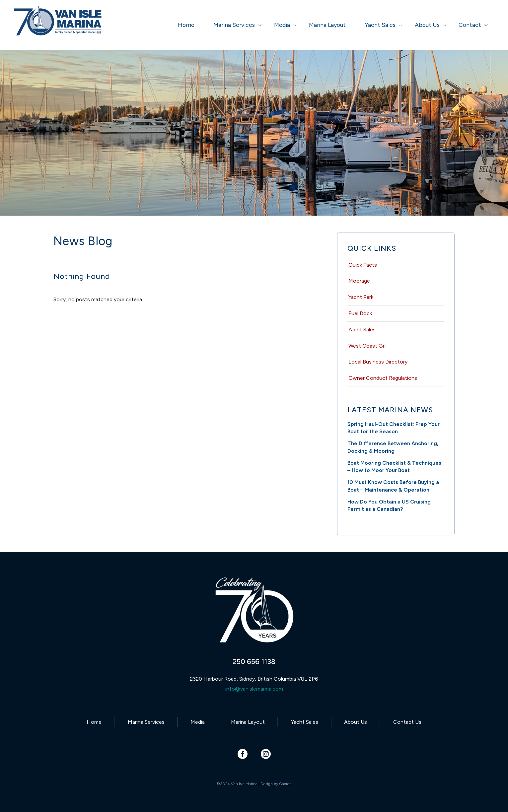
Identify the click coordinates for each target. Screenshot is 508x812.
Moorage (359, 281)
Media (198, 722)
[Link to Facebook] (242, 754)
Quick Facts (363, 265)
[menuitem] (186, 25)
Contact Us (407, 722)
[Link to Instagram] (266, 754)
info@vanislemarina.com (254, 689)
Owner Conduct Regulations (383, 378)
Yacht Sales (362, 330)
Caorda (285, 784)
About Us (356, 722)
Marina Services (146, 722)
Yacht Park (361, 297)
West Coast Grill (368, 346)
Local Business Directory (378, 362)
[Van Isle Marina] (58, 28)
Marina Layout (248, 722)
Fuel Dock (360, 313)
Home (94, 722)
